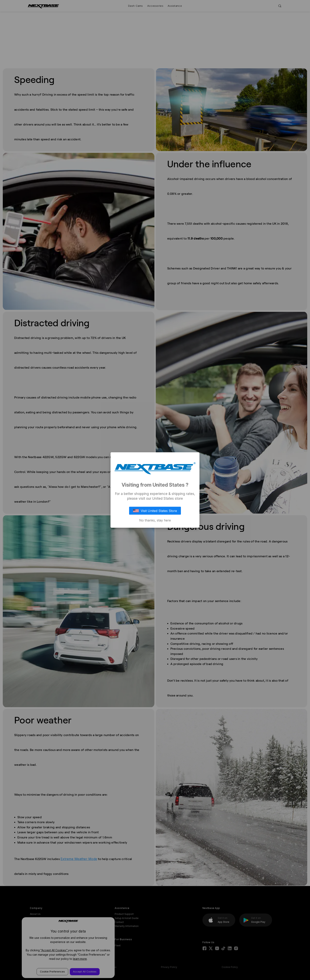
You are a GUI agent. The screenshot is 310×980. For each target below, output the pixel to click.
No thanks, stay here (155, 520)
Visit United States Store (155, 511)
